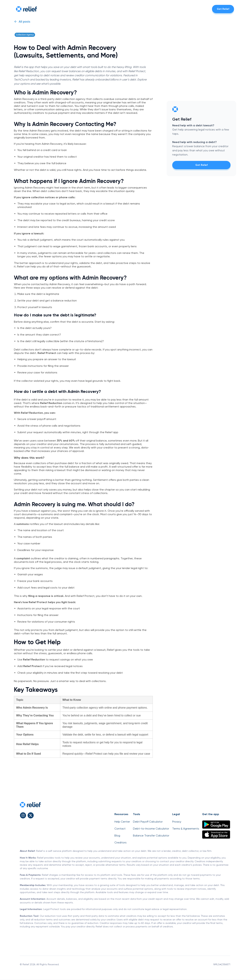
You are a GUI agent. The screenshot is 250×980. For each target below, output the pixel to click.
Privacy (177, 822)
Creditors (120, 842)
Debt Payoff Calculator (148, 822)
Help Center (122, 822)
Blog (117, 836)
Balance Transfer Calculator (151, 836)
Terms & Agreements (186, 829)
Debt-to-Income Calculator (151, 829)
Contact (120, 829)
